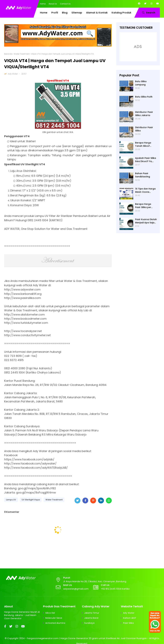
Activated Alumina (55, 623)
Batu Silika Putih (144, 97)
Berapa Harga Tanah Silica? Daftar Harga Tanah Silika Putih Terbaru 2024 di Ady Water (145, 144)
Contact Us (65, 4)
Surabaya (89, 623)
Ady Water (13, 74)
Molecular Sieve (54, 618)
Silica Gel (50, 613)
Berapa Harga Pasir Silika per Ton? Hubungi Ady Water (145, 206)
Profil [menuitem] (55, 13)
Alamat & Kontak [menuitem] (97, 13)
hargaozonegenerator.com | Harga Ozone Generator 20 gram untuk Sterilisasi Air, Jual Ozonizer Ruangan (87, 638)
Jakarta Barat (91, 618)
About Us (53, 4)
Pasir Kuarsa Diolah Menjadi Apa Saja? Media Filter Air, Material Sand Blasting (146, 221)
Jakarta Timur (92, 613)
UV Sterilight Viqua (31, 500)
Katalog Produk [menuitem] (121, 13)
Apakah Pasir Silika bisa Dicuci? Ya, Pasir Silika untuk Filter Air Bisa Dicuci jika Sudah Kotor (146, 160)
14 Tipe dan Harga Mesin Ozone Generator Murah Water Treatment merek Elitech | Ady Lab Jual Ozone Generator (146, 190)
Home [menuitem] (44, 13)
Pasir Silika (128, 623)
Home (43, 4)
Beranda (8, 54)
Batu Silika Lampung (141, 83)
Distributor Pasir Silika (144, 129)
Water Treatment (22, 54)
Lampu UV (11, 500)
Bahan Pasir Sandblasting (143, 175)
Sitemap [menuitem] (77, 13)
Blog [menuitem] (65, 13)
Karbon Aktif (130, 618)
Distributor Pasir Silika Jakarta (144, 114)
